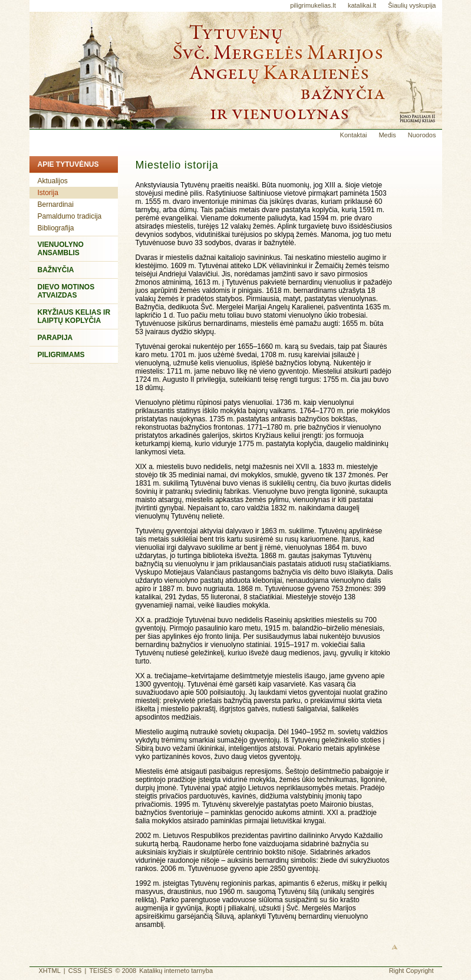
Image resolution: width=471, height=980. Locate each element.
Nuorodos (422, 135)
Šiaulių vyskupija (412, 5)
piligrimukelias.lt (313, 5)
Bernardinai (56, 204)
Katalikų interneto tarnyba (176, 971)
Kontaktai (354, 135)
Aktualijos (53, 181)
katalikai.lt (362, 5)
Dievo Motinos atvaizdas (66, 291)
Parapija (55, 338)
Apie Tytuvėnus (68, 164)
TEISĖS (101, 971)
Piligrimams (61, 355)
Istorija (48, 193)
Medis (387, 135)
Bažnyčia (56, 270)
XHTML (50, 971)
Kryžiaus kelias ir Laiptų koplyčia (74, 316)
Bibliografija (56, 228)
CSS (75, 971)
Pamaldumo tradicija (70, 216)
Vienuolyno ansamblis (61, 249)
